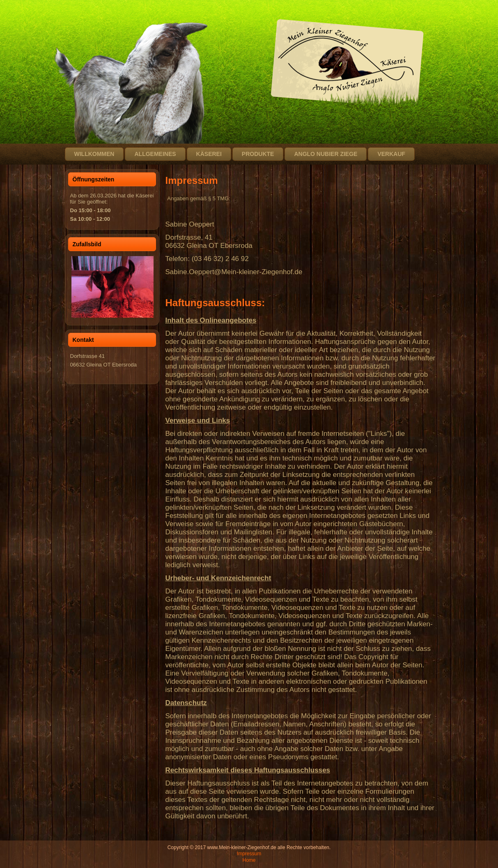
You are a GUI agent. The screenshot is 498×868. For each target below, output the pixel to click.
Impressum (249, 854)
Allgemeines (155, 154)
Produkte (258, 154)
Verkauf (391, 154)
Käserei (209, 154)
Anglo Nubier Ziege (326, 154)
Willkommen (94, 154)
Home (249, 860)
